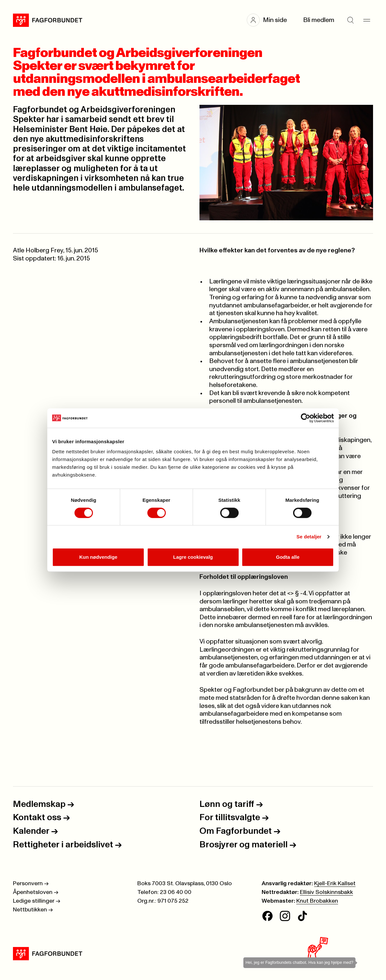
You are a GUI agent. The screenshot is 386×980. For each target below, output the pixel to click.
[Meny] (367, 20)
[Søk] (350, 20)
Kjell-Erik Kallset (335, 884)
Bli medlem (319, 20)
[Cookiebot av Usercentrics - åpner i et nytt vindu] (306, 418)
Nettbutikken (33, 910)
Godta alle (288, 557)
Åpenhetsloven (36, 892)
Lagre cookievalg (193, 557)
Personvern (31, 884)
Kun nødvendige (98, 557)
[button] (270, 20)
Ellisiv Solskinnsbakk (326, 892)
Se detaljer (309, 537)
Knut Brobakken (317, 901)
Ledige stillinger (37, 901)
